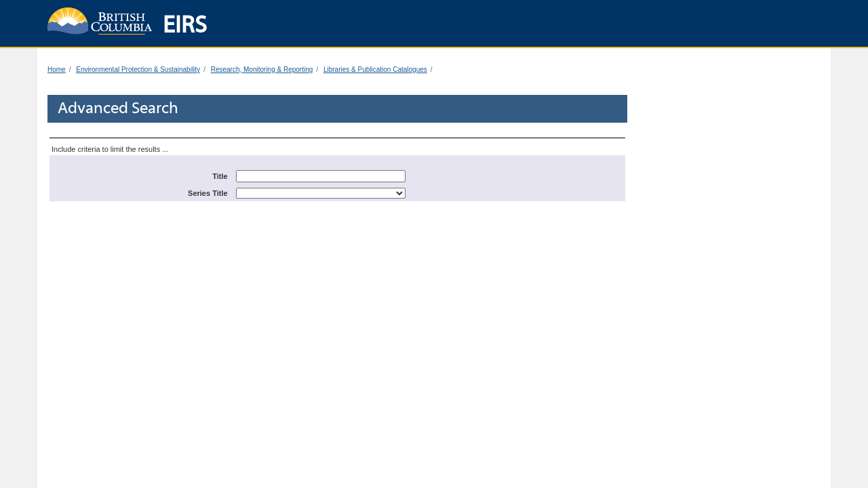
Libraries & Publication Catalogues (375, 69)
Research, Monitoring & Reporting (262, 69)
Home (57, 69)
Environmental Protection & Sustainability (138, 69)
